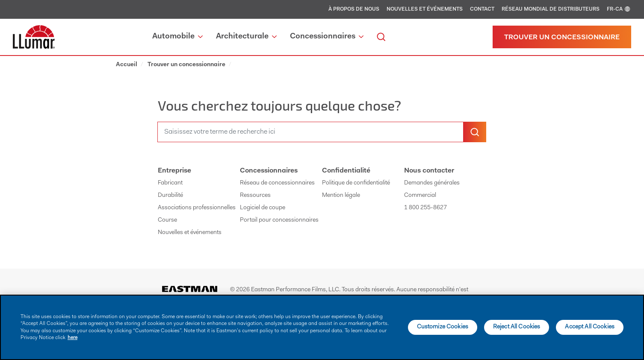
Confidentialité (346, 171)
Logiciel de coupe (263, 208)
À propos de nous (354, 9)
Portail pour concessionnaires (279, 220)
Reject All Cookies (517, 327)
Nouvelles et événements (425, 9)
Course (167, 220)
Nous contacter (429, 171)
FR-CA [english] (619, 9)
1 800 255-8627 (425, 208)
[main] (322, 327)
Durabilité (170, 196)
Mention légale (341, 196)
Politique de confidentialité (356, 183)
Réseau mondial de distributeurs (551, 9)
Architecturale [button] (246, 37)
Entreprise (174, 171)
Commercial (420, 196)
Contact (482, 9)
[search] (381, 37)
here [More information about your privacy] (72, 338)
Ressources (255, 196)
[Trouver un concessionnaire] (562, 37)
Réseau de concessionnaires (277, 183)
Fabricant (170, 183)
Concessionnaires (269, 171)
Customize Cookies (443, 327)
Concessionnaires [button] (327, 37)
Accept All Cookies (590, 327)
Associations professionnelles (197, 208)
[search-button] (475, 132)
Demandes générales (432, 183)
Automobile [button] (177, 37)
